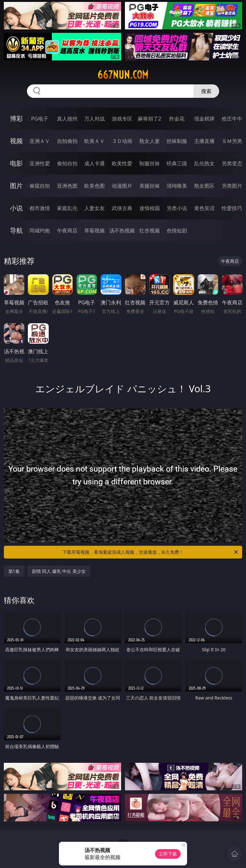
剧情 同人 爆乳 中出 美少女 (59, 571)
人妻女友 (94, 208)
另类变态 (232, 163)
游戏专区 (122, 119)
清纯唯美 (177, 186)
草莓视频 (94, 231)
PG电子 (40, 119)
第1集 (14, 571)
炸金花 (177, 119)
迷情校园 (150, 208)
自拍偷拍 (67, 141)
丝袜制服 (177, 141)
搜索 (206, 91)
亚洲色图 (67, 186)
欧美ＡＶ (94, 141)
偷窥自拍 (40, 186)
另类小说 (177, 208)
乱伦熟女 (204, 163)
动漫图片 (122, 186)
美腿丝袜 (150, 186)
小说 (16, 208)
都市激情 (40, 208)
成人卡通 (94, 163)
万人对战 (94, 119)
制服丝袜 (150, 163)
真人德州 (67, 119)
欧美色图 (94, 186)
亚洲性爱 (40, 163)
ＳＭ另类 (232, 141)
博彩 (16, 118)
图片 (16, 186)
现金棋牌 (204, 119)
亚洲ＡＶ (40, 141)
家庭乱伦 (67, 208)
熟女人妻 (150, 141)
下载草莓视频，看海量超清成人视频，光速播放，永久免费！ (151, 552)
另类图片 (232, 186)
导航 (16, 230)
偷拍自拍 (67, 163)
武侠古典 (122, 208)
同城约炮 (40, 231)
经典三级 (177, 163)
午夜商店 (67, 231)
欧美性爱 (122, 163)
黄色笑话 (204, 208)
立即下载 (168, 854)
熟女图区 (204, 186)
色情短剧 (177, 231)
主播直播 (204, 141)
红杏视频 (150, 231)
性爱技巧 (232, 208)
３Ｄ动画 (122, 141)
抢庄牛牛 (232, 119)
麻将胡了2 (149, 119)
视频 (16, 141)
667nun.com (123, 75)
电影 (16, 163)
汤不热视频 (122, 231)
